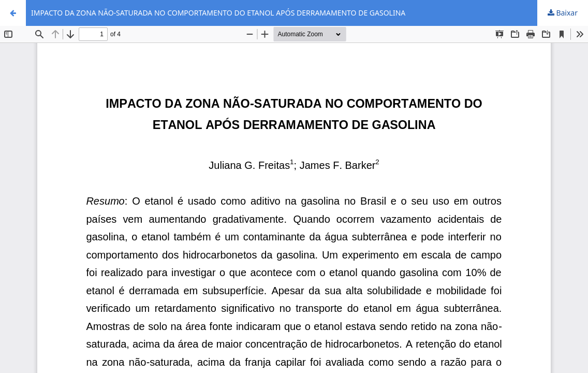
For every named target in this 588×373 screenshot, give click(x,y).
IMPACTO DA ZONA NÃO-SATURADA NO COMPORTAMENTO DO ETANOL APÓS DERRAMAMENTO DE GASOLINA (218, 13)
